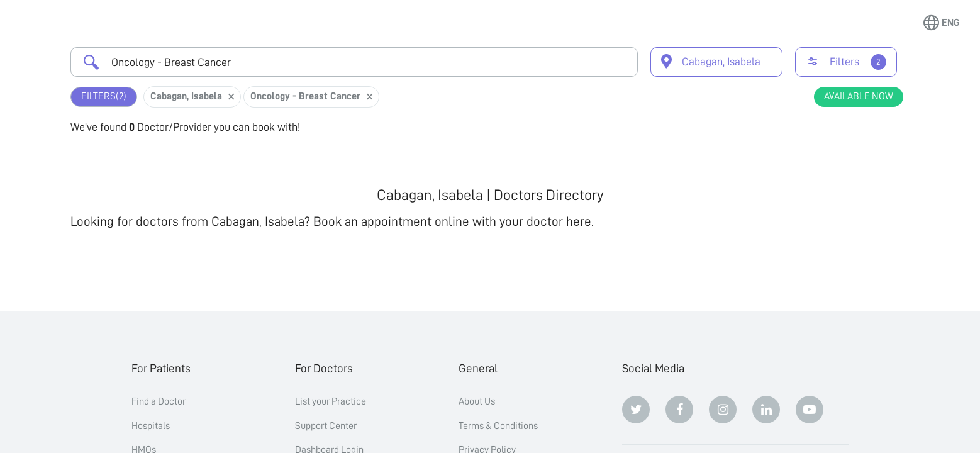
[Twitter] (636, 410)
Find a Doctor (159, 401)
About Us (477, 401)
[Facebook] (679, 410)
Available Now (859, 96)
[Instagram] (723, 410)
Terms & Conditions (498, 426)
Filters (104, 97)
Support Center (326, 426)
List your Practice (331, 401)
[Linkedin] (766, 410)
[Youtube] (810, 410)
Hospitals (151, 426)
